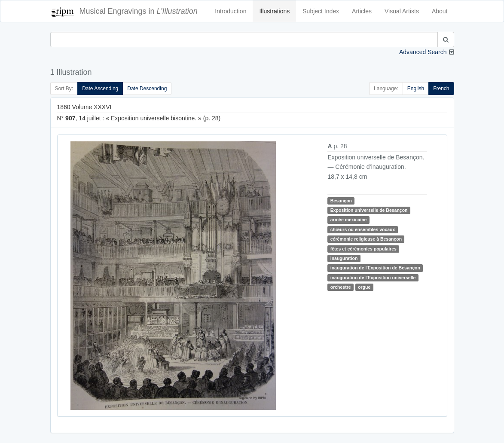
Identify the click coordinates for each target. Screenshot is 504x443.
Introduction (231, 11)
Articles (362, 11)
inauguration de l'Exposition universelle (373, 278)
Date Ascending (100, 89)
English (416, 89)
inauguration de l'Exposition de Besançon (375, 268)
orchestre (341, 287)
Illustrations (274, 11)
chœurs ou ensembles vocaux (363, 229)
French (441, 89)
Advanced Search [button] (423, 52)
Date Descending (147, 89)
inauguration (344, 258)
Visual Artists (402, 11)
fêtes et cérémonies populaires (363, 249)
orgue (364, 287)
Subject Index (321, 11)
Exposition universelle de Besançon (369, 210)
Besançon (341, 201)
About (440, 11)
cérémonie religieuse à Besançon (366, 239)
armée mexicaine (349, 220)
